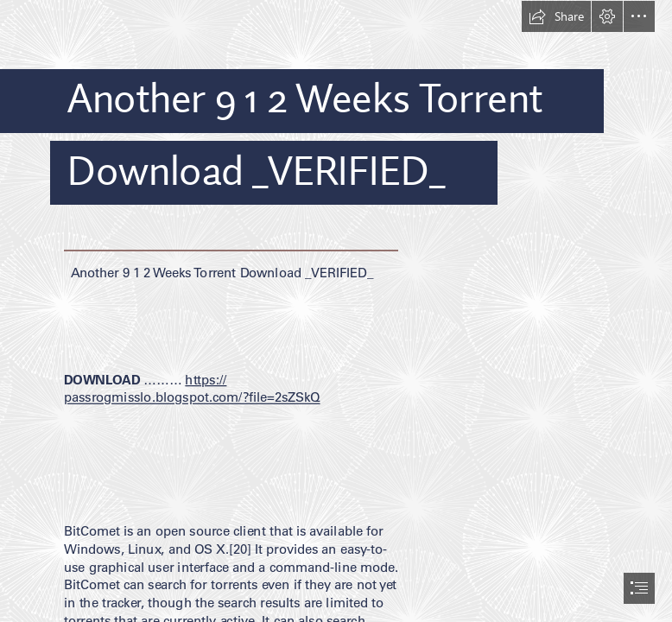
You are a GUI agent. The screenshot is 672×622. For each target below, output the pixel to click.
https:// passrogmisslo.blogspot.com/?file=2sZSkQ (192, 388)
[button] (556, 16)
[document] (336, 311)
